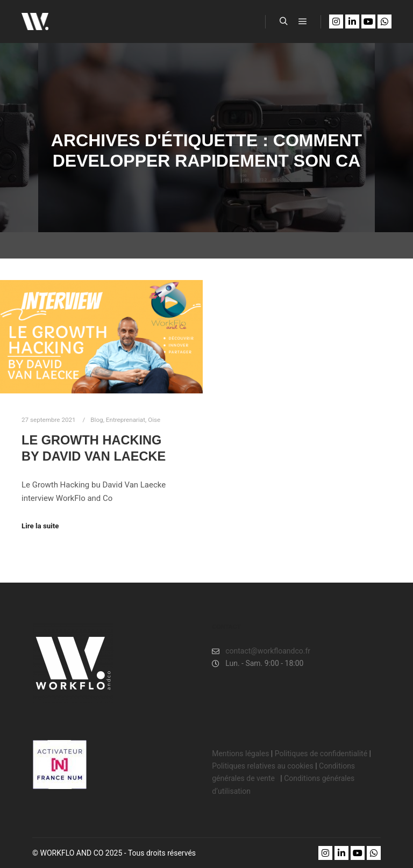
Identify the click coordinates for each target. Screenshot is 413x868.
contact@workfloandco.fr (261, 651)
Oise (154, 420)
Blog (97, 420)
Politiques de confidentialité (321, 754)
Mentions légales (240, 754)
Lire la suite (40, 526)
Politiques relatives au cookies (262, 766)
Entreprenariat (126, 420)
